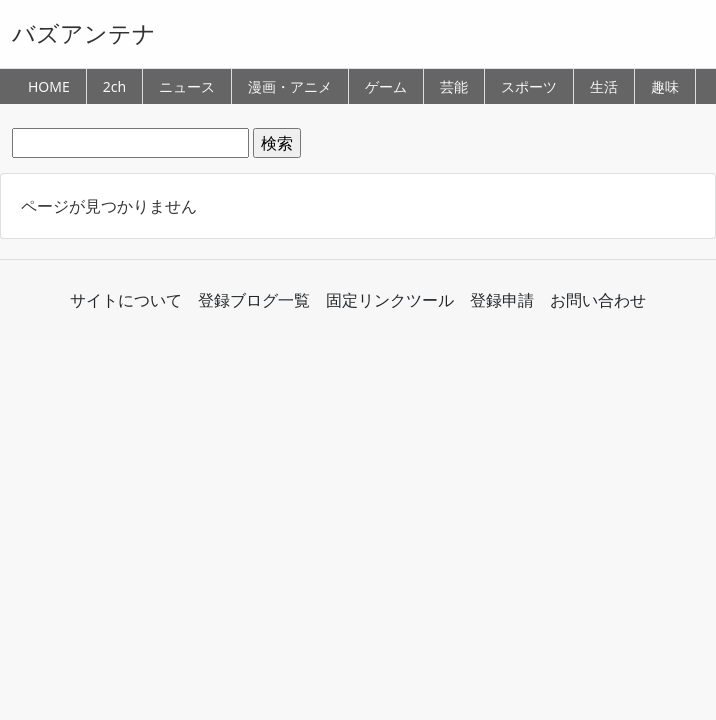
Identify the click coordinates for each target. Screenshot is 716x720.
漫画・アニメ (290, 86)
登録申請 (502, 300)
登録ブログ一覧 (254, 300)
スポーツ (529, 86)
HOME (49, 86)
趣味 (665, 86)
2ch (114, 86)
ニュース (187, 86)
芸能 (454, 86)
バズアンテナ (84, 33)
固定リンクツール (390, 300)
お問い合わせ (598, 300)
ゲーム (386, 86)
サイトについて (126, 300)
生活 (604, 86)
